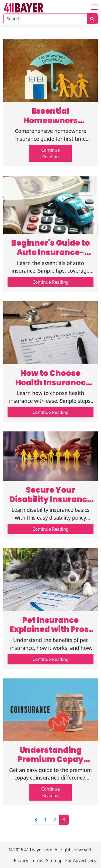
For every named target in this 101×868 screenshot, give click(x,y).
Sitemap (54, 860)
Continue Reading (50, 153)
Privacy (21, 860)
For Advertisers (80, 860)
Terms (37, 860)
